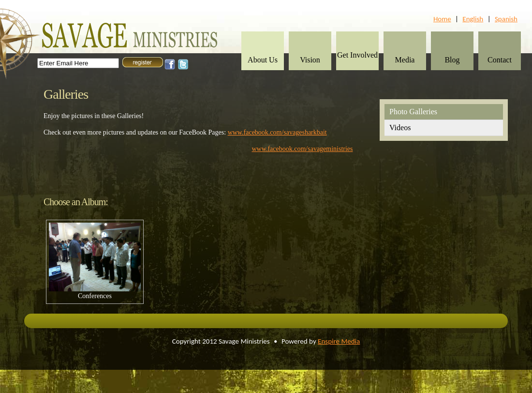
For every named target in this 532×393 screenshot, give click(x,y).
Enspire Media (339, 341)
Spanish (506, 19)
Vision (310, 60)
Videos (400, 128)
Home (442, 19)
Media (405, 60)
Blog (452, 60)
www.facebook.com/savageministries (303, 149)
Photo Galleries (413, 112)
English (473, 19)
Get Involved (357, 55)
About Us (263, 60)
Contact (500, 60)
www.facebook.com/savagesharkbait (277, 132)
